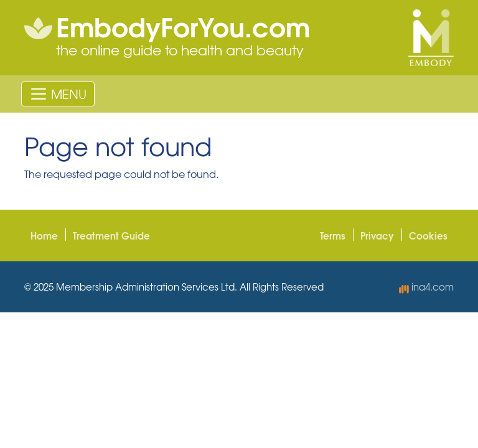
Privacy (377, 235)
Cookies (428, 235)
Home (44, 235)
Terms (333, 235)
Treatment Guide (111, 235)
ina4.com (426, 287)
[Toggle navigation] (58, 94)
